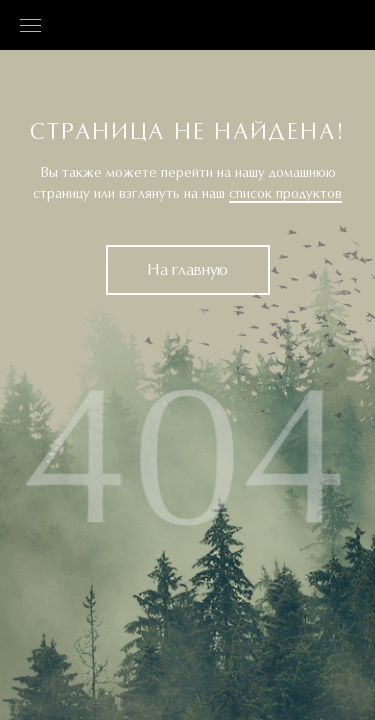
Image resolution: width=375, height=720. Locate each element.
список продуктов (285, 194)
